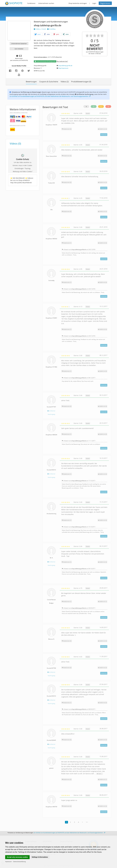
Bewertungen (31, 82)
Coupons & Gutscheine (49, 82)
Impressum (8, 862)
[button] (38, 34)
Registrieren (105, 3)
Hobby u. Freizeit (40, 29)
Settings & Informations (40, 857)
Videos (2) (65, 82)
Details (88, 113)
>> (87, 822)
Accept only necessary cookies (17, 857)
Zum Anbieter (19, 49)
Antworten (104, 135)
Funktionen (31, 3)
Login (94, 3)
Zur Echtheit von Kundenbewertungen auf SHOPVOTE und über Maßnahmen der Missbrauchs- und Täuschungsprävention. (50, 96)
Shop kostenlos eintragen (78, 3)
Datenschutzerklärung (19, 862)
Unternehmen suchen (46, 3)
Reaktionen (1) (67, 243)
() (102, 129)
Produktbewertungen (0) (81, 82)
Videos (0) (15, 144)
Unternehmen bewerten (19, 44)
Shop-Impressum (63, 68)
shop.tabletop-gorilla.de (65, 66)
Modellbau (51, 29)
